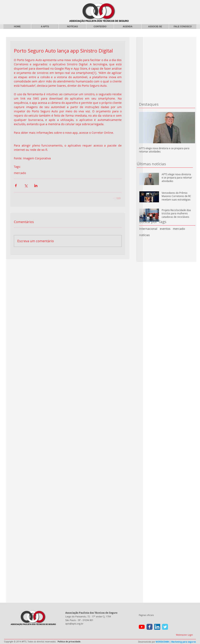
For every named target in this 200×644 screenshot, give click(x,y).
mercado (179, 229)
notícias (144, 235)
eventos (165, 229)
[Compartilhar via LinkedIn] (36, 186)
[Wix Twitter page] (165, 627)
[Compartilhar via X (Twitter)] (26, 186)
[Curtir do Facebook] (163, 5)
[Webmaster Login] (184, 635)
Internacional (148, 229)
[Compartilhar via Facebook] (16, 186)
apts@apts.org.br (74, 624)
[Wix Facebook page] (149, 627)
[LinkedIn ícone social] (157, 627)
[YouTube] (142, 627)
